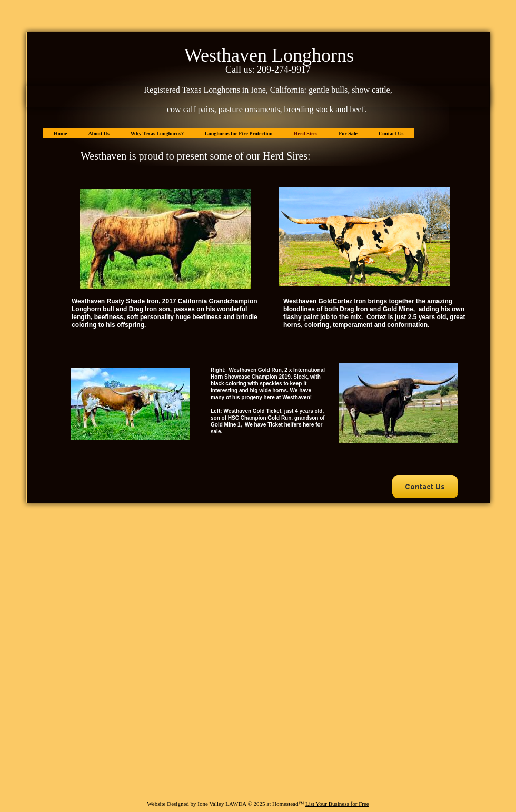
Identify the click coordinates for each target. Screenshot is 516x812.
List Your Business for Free (337, 804)
